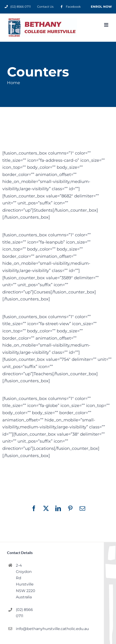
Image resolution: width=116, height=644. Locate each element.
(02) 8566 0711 (24, 613)
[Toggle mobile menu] (107, 25)
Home (14, 83)
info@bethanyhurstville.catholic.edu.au (26, 629)
